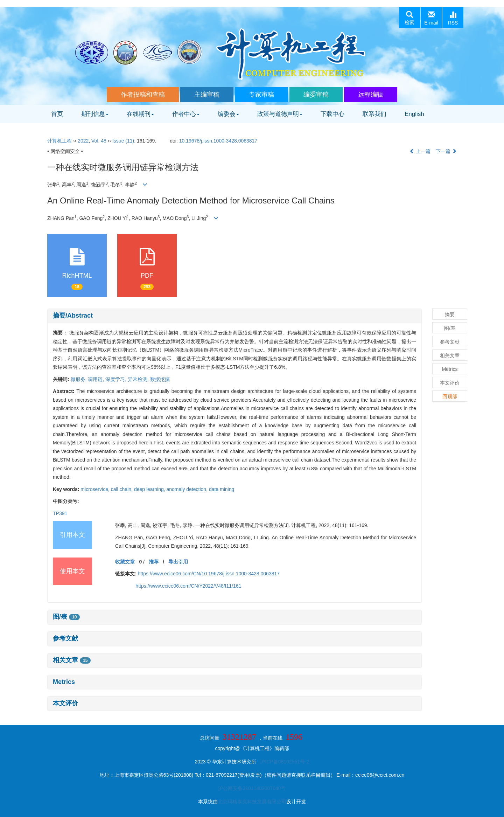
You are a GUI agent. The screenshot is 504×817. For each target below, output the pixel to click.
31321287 (239, 737)
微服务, (79, 379)
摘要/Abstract (73, 316)
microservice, (96, 489)
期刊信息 (95, 114)
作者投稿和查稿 (143, 95)
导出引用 (178, 562)
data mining (222, 489)
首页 (57, 114)
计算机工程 (59, 141)
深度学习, (117, 379)
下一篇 (446, 151)
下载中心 (332, 114)
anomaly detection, (188, 489)
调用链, (97, 379)
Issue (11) (123, 141)
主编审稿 (207, 95)
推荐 (154, 562)
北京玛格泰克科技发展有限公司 (252, 802)
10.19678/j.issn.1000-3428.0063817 (218, 141)
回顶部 (450, 396)
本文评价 (65, 703)
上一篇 (420, 151)
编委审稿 (316, 95)
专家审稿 (261, 95)
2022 (83, 141)
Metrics (64, 682)
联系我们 (374, 114)
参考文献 (65, 638)
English (414, 114)
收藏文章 (125, 562)
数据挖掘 (160, 379)
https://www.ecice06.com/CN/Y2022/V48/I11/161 (188, 586)
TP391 (60, 513)
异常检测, (139, 379)
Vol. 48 (99, 141)
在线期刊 (140, 114)
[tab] (234, 316)
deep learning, (150, 489)
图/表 (66, 617)
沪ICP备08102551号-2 (285, 762)
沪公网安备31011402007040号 (252, 788)
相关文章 (72, 660)
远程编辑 (371, 95)
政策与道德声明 (280, 114)
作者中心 (186, 114)
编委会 (228, 114)
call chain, (122, 489)
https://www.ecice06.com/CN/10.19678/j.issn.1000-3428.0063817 (209, 574)
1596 (294, 737)
